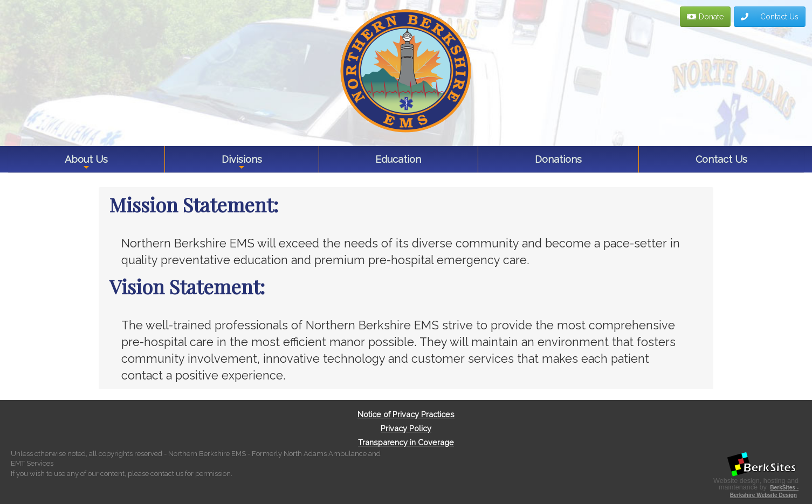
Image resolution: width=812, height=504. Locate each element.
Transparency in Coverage (406, 442)
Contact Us (770, 17)
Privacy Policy (406, 428)
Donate (705, 17)
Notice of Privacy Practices (406, 414)
